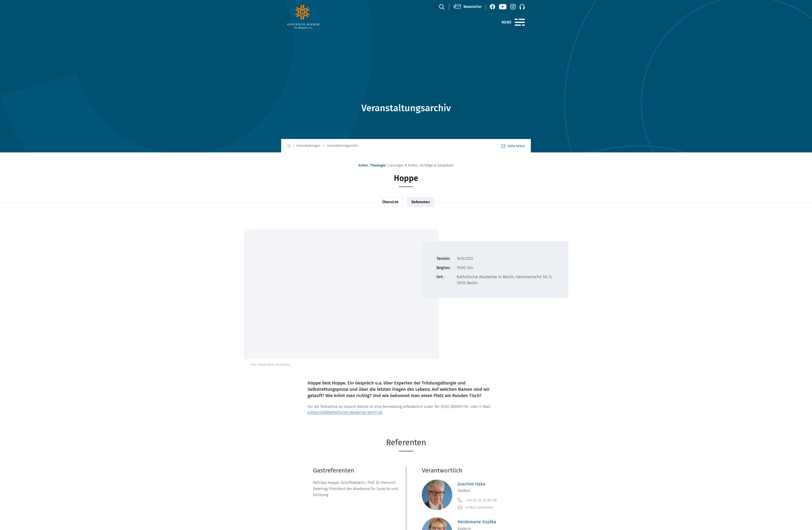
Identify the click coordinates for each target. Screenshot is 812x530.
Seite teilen (513, 146)
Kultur (363, 165)
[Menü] (520, 22)
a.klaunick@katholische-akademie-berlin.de (345, 412)
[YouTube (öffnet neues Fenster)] (503, 7)
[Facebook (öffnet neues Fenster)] (492, 7)
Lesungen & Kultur (403, 165)
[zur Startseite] (313, 17)
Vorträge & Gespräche (437, 165)
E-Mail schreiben (475, 508)
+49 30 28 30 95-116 (477, 500)
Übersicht (390, 202)
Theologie (378, 165)
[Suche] (442, 7)
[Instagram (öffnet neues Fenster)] (513, 7)
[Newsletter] (468, 7)
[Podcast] (522, 7)
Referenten (421, 202)
